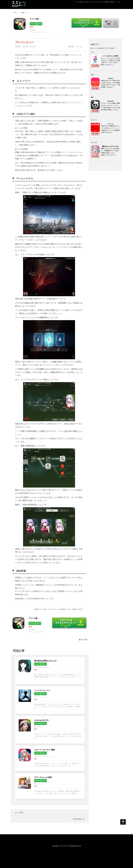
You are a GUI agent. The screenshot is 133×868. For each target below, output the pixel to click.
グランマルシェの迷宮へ (50, 786)
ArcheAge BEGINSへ (50, 730)
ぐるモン (21, 813)
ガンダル (84, 640)
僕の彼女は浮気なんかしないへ (50, 671)
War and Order (77, 819)
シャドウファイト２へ (50, 700)
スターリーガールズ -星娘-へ (50, 759)
